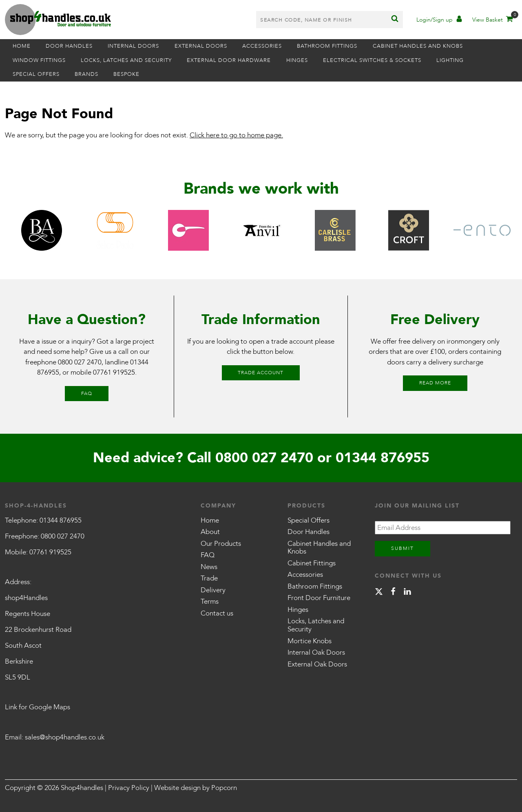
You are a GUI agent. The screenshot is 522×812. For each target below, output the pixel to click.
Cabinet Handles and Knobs (419, 46)
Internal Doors (134, 46)
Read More (435, 383)
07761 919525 (114, 372)
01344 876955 (383, 458)
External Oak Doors (317, 664)
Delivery (213, 590)
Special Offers (36, 74)
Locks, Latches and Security (126, 60)
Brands (86, 74)
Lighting (451, 60)
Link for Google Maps (38, 707)
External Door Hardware (229, 60)
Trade (209, 578)
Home (22, 46)
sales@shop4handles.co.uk (65, 737)
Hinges (297, 60)
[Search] (395, 20)
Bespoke (127, 74)
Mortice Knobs (310, 641)
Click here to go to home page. (236, 135)
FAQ (87, 393)
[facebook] (393, 593)
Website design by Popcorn (196, 788)
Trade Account (261, 373)
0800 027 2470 (80, 362)
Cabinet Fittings (312, 563)
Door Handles (69, 46)
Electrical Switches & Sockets (373, 60)
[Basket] (492, 21)
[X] (379, 593)
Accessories (262, 46)
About (210, 532)
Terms (210, 601)
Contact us (217, 613)
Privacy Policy (129, 788)
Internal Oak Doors (316, 652)
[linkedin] (407, 593)
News (209, 567)
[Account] (439, 21)
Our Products (221, 544)
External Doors (201, 46)
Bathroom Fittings (328, 46)
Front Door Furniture (319, 598)
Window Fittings (39, 60)
